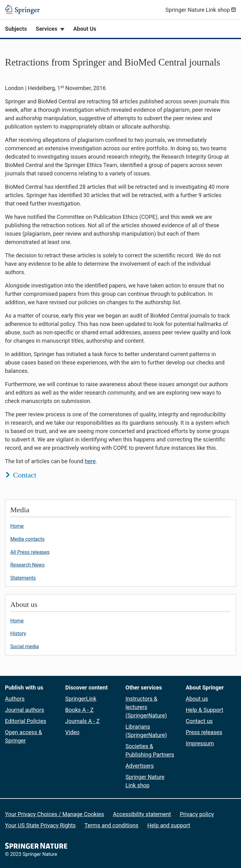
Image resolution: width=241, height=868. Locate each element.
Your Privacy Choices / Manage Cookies (54, 814)
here (90, 461)
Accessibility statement (142, 814)
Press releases (204, 732)
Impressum (200, 743)
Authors (15, 699)
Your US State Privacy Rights (40, 825)
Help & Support (204, 710)
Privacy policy (197, 814)
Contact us (199, 721)
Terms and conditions (111, 825)
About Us (85, 29)
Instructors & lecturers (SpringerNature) (146, 707)
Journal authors (25, 710)
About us (197, 699)
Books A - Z (79, 710)
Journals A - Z (83, 721)
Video (72, 732)
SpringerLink (81, 699)
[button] (120, 268)
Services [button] (47, 29)
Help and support (169, 825)
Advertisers (140, 766)
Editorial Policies (26, 721)
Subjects (16, 29)
